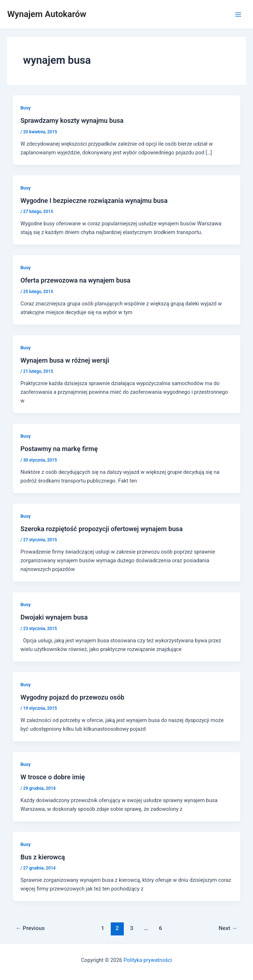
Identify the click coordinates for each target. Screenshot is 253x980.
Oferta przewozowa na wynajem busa (75, 280)
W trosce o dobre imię (52, 777)
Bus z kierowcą (43, 857)
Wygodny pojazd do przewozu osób (72, 697)
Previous (30, 928)
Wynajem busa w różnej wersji (65, 360)
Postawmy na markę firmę (59, 449)
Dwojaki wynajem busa (54, 617)
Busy (25, 108)
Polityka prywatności (148, 960)
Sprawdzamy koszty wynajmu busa (72, 120)
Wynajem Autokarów (47, 14)
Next (228, 928)
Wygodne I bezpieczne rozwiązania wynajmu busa (94, 201)
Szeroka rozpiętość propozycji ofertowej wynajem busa (101, 529)
